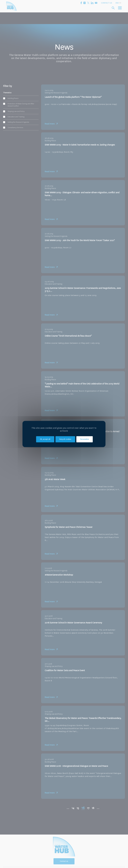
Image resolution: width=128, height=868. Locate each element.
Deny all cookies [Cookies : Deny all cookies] (65, 439)
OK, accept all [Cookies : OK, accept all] (45, 439)
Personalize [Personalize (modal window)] (85, 439)
